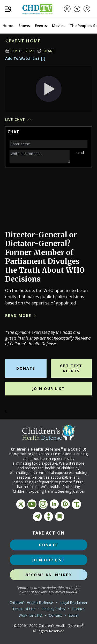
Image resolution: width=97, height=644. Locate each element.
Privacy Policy (54, 609)
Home (8, 26)
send (80, 152)
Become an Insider (48, 575)
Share (46, 51)
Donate (26, 368)
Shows (24, 26)
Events (41, 26)
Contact (55, 615)
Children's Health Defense (31, 603)
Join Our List (48, 389)
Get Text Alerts (71, 368)
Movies (58, 26)
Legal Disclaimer (73, 603)
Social (73, 615)
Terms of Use (24, 609)
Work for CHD (31, 615)
